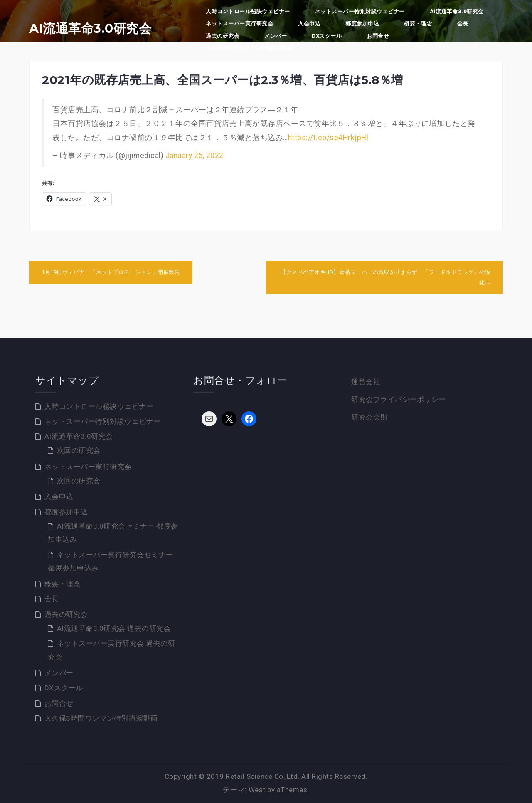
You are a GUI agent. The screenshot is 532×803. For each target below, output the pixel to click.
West (257, 790)
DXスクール (327, 36)
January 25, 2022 (195, 156)
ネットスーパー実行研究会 (239, 23)
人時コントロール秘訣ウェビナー (248, 11)
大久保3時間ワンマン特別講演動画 (250, 48)
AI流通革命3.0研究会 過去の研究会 (114, 628)
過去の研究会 (223, 36)
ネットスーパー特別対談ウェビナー (360, 11)
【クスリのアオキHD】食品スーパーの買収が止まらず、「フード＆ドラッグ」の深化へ (385, 277)
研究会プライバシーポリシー (399, 399)
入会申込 (309, 23)
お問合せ (378, 36)
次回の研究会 (79, 450)
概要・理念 (418, 23)
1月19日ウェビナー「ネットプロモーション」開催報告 (111, 272)
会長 (463, 23)
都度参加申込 (362, 23)
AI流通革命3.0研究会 (90, 29)
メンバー (276, 36)
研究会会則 (369, 417)
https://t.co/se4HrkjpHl (328, 138)
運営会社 (366, 382)
